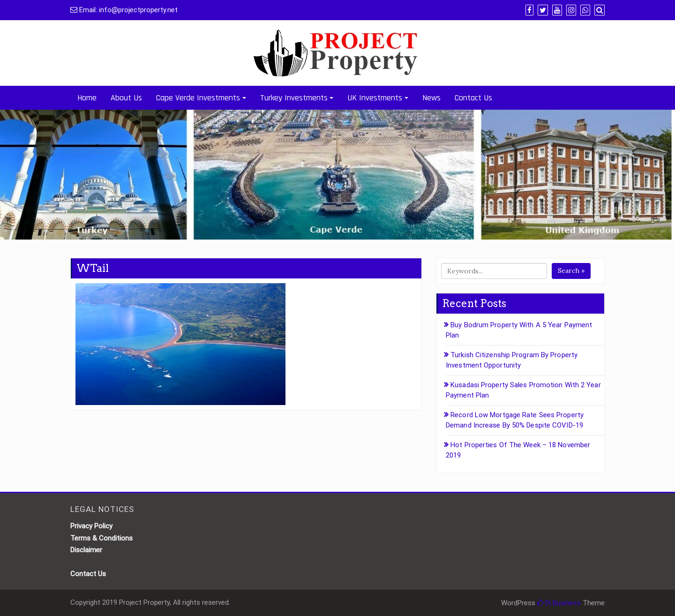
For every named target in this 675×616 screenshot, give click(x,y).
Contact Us (473, 98)
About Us (126, 98)
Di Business (559, 603)
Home (87, 98)
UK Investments (375, 98)
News (431, 98)
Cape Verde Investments (198, 98)
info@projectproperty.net (138, 10)
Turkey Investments (294, 98)
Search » (571, 270)
